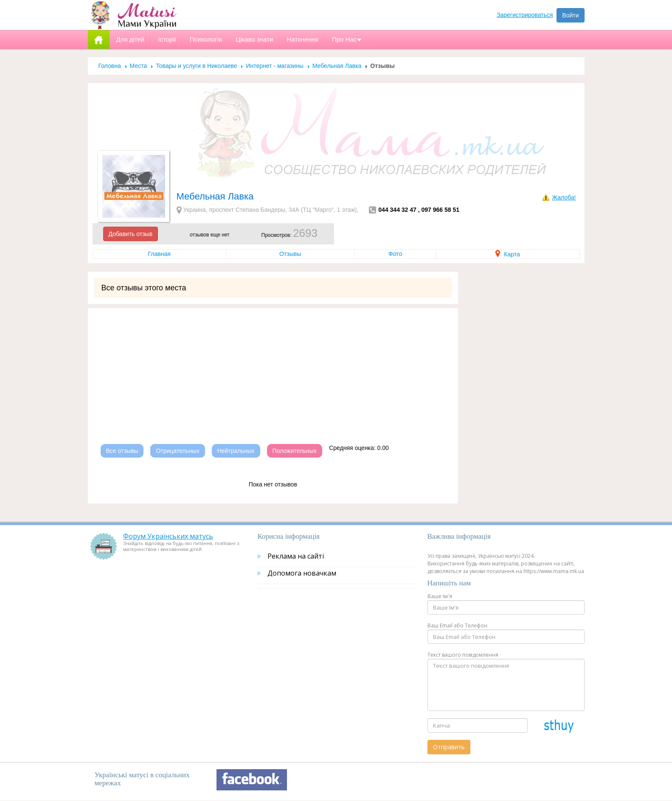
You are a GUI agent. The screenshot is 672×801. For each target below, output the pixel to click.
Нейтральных (236, 451)
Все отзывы (122, 451)
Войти (570, 15)
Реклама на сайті (296, 556)
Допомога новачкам (302, 573)
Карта (508, 254)
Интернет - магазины (274, 66)
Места (139, 66)
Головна (110, 66)
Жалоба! (564, 197)
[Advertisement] (273, 368)
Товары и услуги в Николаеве (196, 66)
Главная (159, 254)
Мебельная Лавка (337, 66)
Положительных (295, 451)
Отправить (449, 747)
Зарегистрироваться (525, 15)
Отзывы (290, 254)
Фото (395, 254)
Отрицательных (177, 451)
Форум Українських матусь (168, 536)
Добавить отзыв (131, 234)
